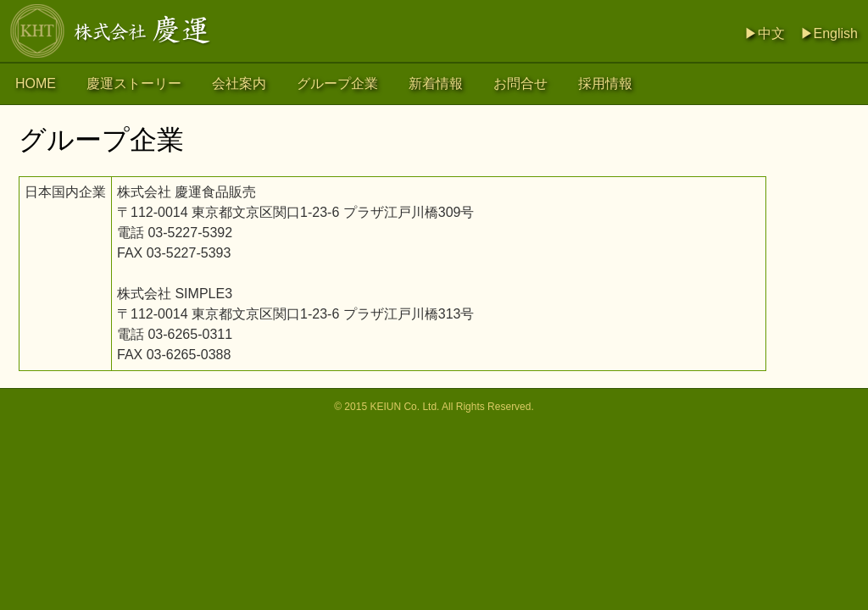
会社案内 (239, 83)
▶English (829, 33)
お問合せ (520, 83)
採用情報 (605, 83)
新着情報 (436, 83)
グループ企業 (337, 83)
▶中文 (765, 33)
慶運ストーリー (134, 83)
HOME (36, 83)
